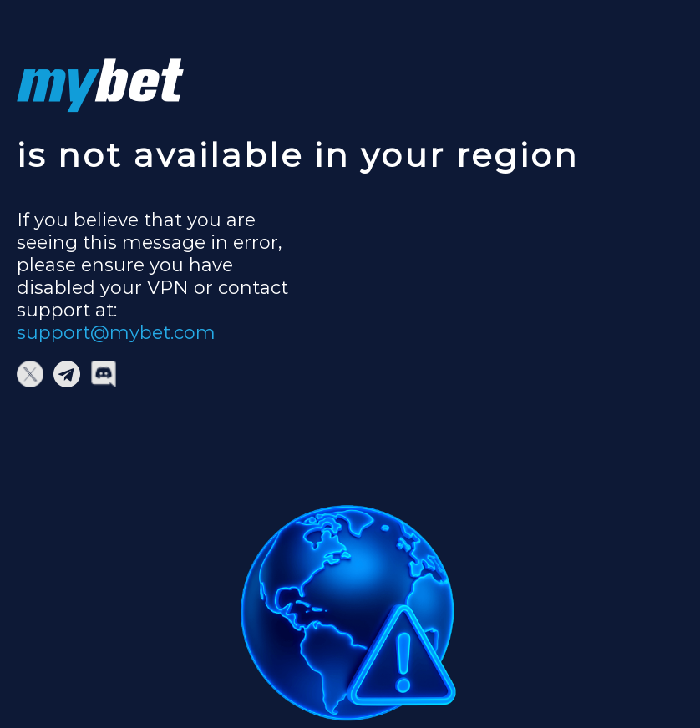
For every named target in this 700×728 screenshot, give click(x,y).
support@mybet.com (116, 333)
